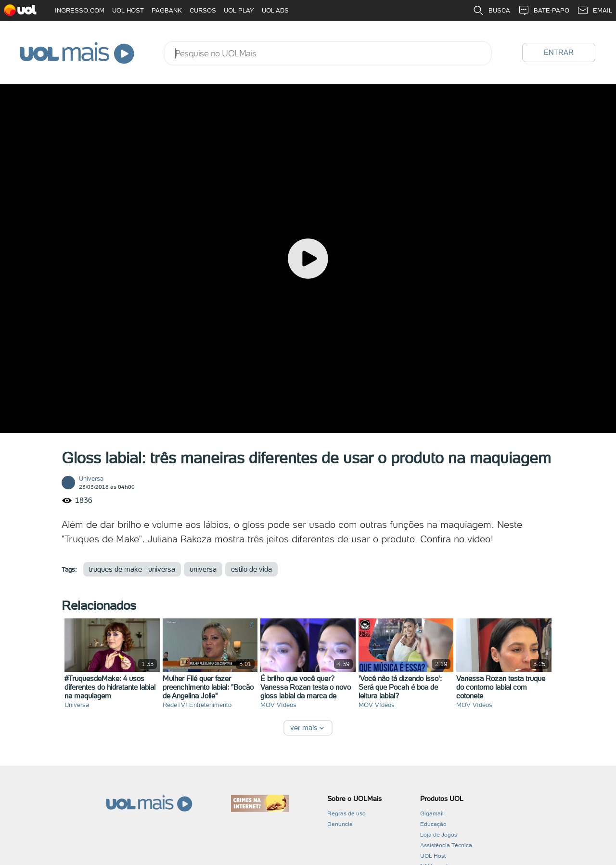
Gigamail (432, 813)
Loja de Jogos (439, 835)
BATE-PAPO (544, 11)
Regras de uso (346, 813)
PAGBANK (167, 10)
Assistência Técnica (446, 845)
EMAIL (595, 11)
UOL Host (433, 856)
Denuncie (340, 824)
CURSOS (203, 10)
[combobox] (328, 53)
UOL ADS (275, 10)
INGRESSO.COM (80, 10)
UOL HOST (128, 10)
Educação (433, 824)
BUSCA (491, 11)
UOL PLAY (239, 10)
